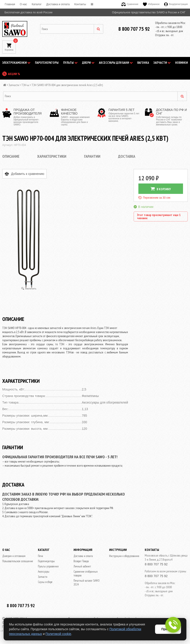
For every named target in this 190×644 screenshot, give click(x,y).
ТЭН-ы (25, 85)
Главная (10, 4)
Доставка (127, 156)
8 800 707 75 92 (134, 29)
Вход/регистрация (176, 4)
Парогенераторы (47, 63)
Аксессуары (44, 572)
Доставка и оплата (58, 4)
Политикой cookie (58, 634)
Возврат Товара (81, 561)
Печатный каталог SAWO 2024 (87, 583)
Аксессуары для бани (116, 63)
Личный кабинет (82, 566)
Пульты (70, 63)
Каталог (37, 4)
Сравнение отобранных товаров (86, 573)
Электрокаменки (16, 63)
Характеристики (52, 156)
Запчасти (162, 63)
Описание (11, 156)
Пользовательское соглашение (18, 561)
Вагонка (143, 63)
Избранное (151, 4)
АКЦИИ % (14, 74)
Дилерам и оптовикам (14, 556)
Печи (40, 556)
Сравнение (130, 4)
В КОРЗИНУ (161, 189)
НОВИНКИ (181, 63)
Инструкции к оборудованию (124, 556)
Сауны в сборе (45, 582)
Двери (88, 63)
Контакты (80, 4)
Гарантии (92, 156)
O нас (23, 4)
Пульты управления (48, 566)
